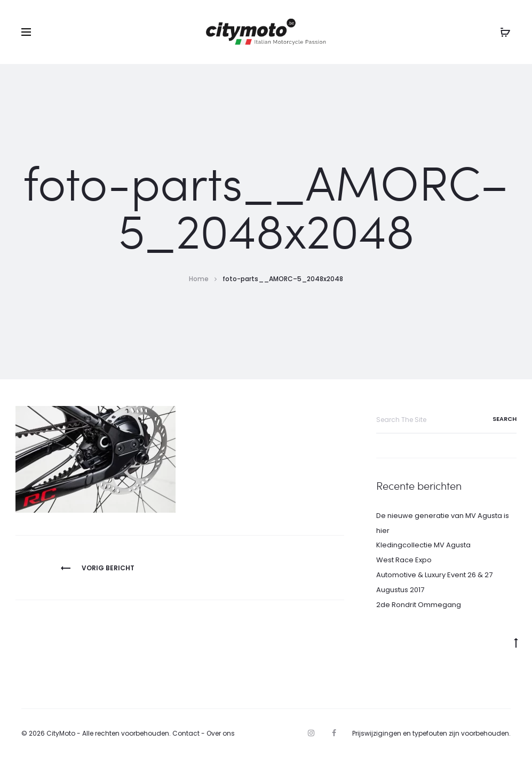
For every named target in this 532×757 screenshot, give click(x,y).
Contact (186, 733)
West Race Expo (404, 560)
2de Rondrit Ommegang (419, 605)
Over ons (221, 733)
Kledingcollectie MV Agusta (423, 545)
